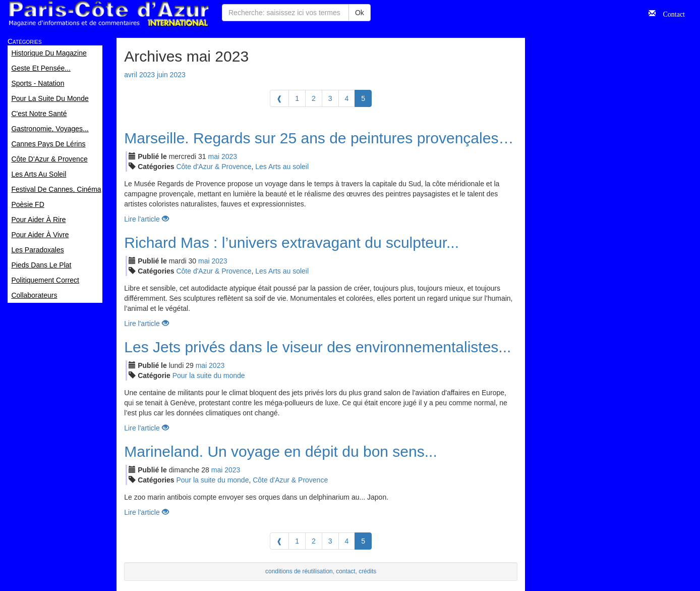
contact (345, 571)
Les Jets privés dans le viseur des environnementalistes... (317, 347)
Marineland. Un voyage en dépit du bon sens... (280, 451)
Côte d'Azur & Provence (214, 167)
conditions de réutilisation (299, 571)
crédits (367, 571)
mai (214, 156)
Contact (670, 13)
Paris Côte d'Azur (108, 14)
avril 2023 (139, 75)
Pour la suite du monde (209, 375)
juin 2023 (171, 75)
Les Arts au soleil (282, 167)
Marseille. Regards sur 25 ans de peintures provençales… (319, 138)
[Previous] (279, 98)
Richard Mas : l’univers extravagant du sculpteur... (291, 243)
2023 (229, 156)
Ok (360, 13)
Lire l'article (146, 219)
